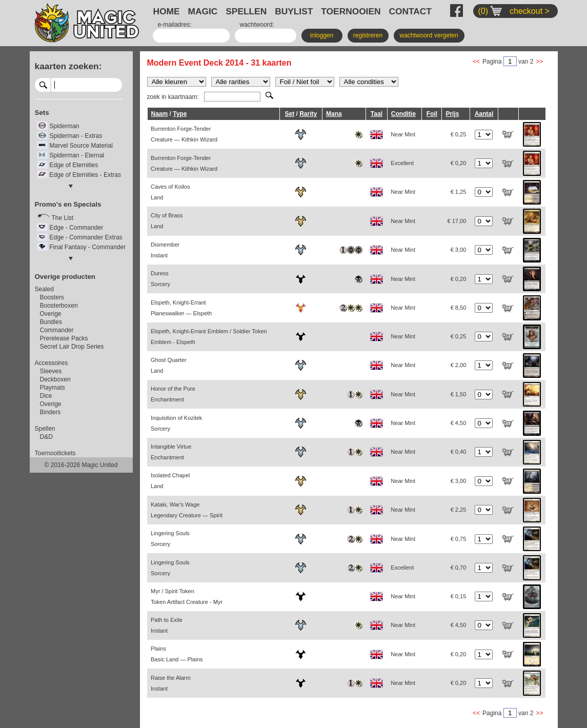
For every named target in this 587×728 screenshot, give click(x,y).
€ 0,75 (459, 539)
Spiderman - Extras (76, 136)
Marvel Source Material (81, 146)
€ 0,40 (459, 452)
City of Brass (167, 221)
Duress (160, 279)
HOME (167, 11)
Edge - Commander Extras (86, 237)
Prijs (452, 114)
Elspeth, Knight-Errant (181, 308)
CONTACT (410, 11)
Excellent (402, 163)
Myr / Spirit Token (187, 596)
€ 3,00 (459, 250)
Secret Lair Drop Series (72, 347)
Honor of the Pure (173, 394)
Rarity (308, 114)
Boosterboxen (59, 306)
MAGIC (203, 11)
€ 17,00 (457, 221)
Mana (334, 114)
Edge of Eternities (74, 165)
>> (539, 62)
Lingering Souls (170, 539)
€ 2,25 (459, 510)
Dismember (165, 250)
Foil (432, 114)
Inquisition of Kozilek (176, 423)
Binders (50, 412)
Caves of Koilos (170, 192)
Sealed (44, 289)
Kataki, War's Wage (187, 510)
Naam (160, 114)
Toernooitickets (55, 453)
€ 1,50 (459, 394)
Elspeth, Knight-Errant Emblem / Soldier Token (209, 337)
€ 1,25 (459, 192)
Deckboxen (55, 379)
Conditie (403, 114)
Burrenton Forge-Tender (184, 134)
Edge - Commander (77, 228)
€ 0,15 (459, 596)
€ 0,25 (459, 134)
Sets (42, 113)
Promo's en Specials (68, 204)
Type (180, 114)
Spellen (45, 429)
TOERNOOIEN (351, 11)
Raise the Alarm (171, 683)
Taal (377, 114)
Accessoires (52, 363)
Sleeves (51, 371)
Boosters (52, 297)
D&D (46, 437)
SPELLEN (246, 11)
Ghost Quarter (169, 365)
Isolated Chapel (170, 481)
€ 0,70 (459, 568)
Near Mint (403, 134)
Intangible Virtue (171, 452)
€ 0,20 (459, 163)
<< (476, 62)
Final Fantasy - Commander (88, 247)
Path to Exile (167, 625)
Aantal (484, 114)
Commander (57, 330)
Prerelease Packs (64, 338)
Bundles (51, 322)
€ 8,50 (459, 308)
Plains (177, 654)
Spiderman (65, 126)
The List (63, 218)
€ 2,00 (459, 365)
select (118, 85)
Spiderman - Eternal (77, 155)
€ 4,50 (459, 423)
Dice (46, 396)
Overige (51, 314)
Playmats (53, 388)
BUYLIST (294, 11)
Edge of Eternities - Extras (85, 175)
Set (289, 114)
